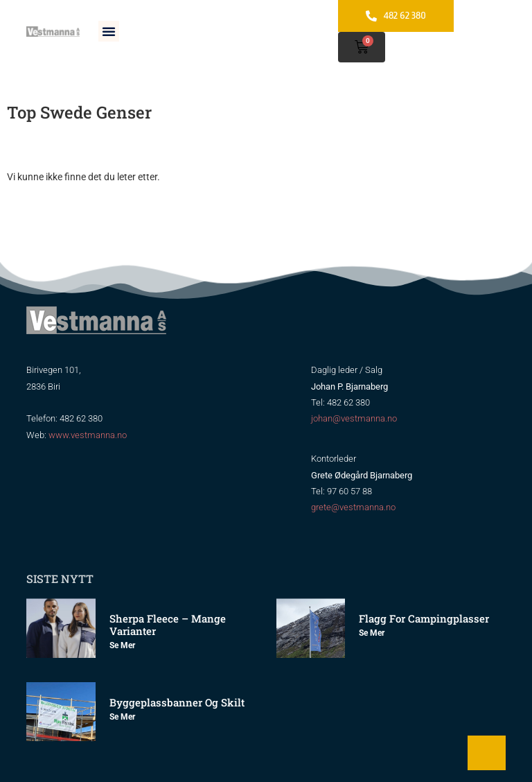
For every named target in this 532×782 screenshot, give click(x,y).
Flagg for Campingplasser (424, 618)
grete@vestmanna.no (353, 507)
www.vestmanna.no (88, 435)
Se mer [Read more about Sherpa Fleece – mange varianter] (122, 645)
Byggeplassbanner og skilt (177, 702)
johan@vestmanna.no (354, 418)
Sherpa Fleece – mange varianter (168, 625)
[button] (109, 31)
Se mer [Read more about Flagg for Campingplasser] (372, 633)
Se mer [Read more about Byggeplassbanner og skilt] (122, 717)
